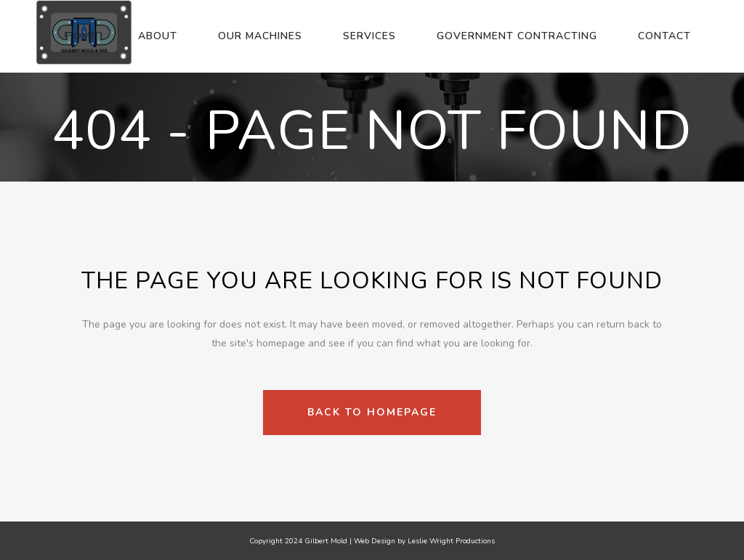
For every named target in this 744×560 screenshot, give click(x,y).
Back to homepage (372, 412)
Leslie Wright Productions (451, 541)
